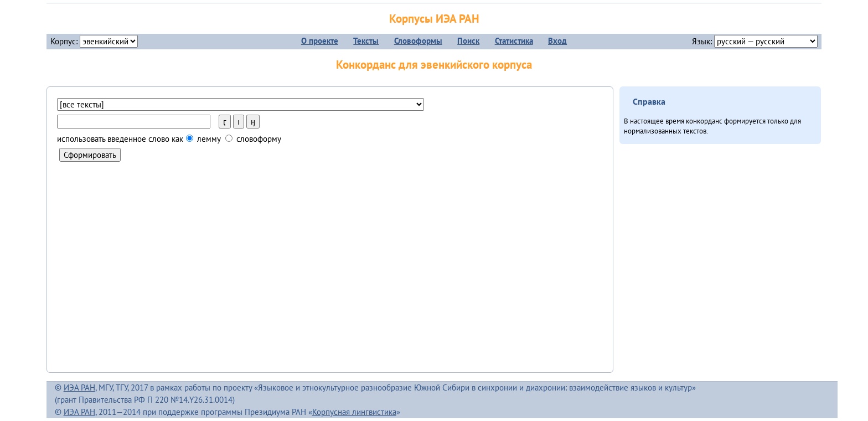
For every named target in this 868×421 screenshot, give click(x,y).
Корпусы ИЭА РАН (434, 19)
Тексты (366, 41)
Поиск (468, 41)
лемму (234, 139)
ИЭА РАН (79, 387)
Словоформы (418, 41)
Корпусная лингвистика (354, 412)
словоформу (253, 139)
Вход (557, 41)
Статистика (514, 41)
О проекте (320, 41)
